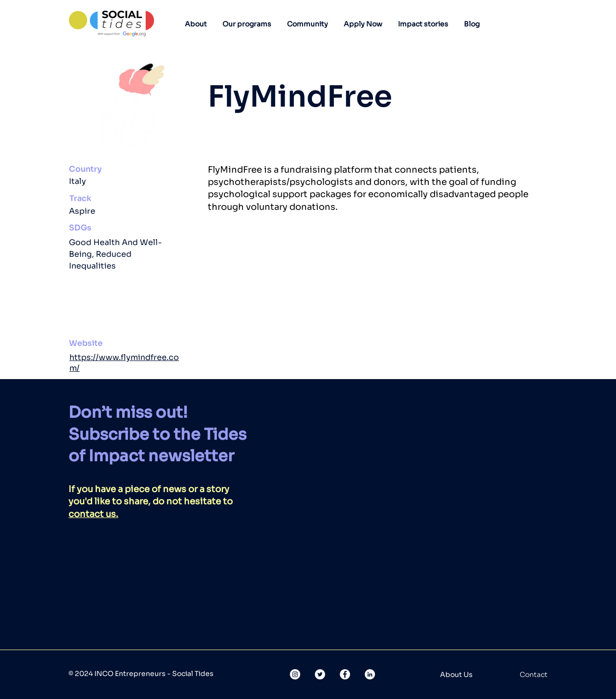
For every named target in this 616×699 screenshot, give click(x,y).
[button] (196, 24)
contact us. (93, 514)
